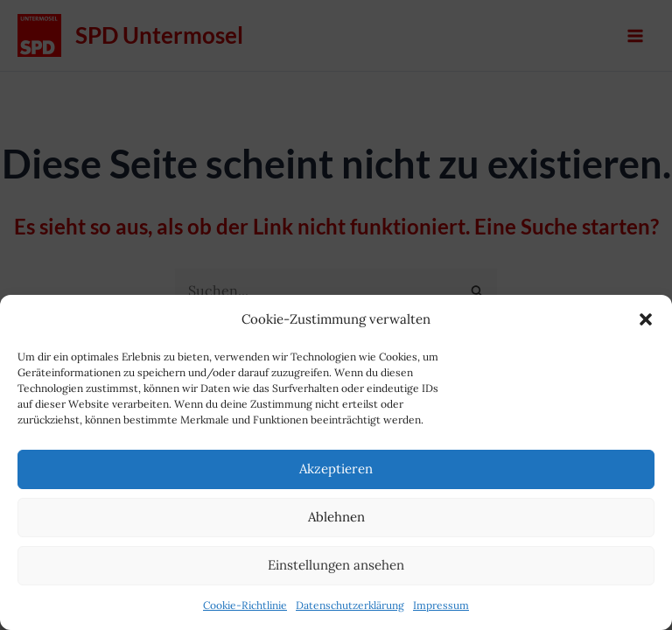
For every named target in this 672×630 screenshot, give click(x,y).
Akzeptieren (336, 469)
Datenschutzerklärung (350, 605)
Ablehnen (336, 517)
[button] (646, 319)
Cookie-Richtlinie (245, 605)
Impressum (441, 605)
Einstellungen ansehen (336, 565)
